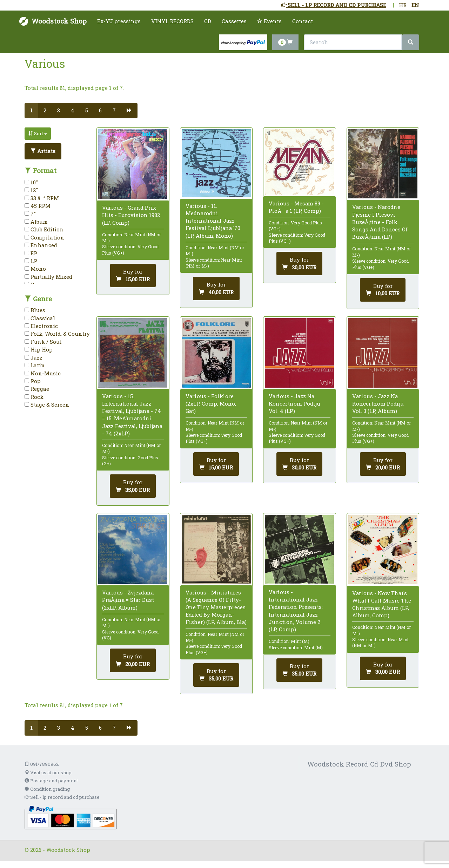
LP (31, 261)
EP (31, 253)
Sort (38, 133)
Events (269, 21)
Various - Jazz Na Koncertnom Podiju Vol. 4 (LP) (294, 403)
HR (403, 5)
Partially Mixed (48, 277)
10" (31, 182)
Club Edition (44, 229)
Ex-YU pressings (119, 21)
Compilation (44, 237)
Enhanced (41, 245)
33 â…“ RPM (42, 198)
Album (36, 222)
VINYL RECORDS (172, 21)
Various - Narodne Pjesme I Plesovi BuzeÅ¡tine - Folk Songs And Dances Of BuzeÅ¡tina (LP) (380, 222)
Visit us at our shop (48, 772)
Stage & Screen (47, 405)
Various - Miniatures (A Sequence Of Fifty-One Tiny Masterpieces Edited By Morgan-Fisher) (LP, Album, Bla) (216, 607)
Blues (35, 310)
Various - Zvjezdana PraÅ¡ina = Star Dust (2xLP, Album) (128, 600)
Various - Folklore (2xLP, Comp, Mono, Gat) (211, 403)
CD (208, 21)
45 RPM (38, 206)
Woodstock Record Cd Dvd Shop (359, 764)
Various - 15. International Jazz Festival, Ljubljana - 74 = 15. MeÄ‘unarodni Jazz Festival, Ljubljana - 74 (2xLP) (132, 415)
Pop (33, 381)
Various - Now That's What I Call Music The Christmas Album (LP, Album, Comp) (382, 604)
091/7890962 (42, 764)
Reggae (37, 389)
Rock (34, 397)
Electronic (41, 326)
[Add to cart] (133, 275)
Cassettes (234, 21)
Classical (40, 318)
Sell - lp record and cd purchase (62, 797)
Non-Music (43, 373)
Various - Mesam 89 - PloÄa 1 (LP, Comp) (296, 207)
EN (415, 5)
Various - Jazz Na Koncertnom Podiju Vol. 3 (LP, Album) (378, 403)
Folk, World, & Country (57, 334)
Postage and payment (51, 781)
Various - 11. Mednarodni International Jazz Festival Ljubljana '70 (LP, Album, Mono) (213, 221)
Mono (35, 269)
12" (31, 190)
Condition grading (47, 789)
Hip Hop (39, 349)
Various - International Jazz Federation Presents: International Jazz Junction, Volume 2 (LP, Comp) (296, 611)
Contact (303, 21)
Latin (35, 365)
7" (30, 213)
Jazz (33, 357)
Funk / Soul (43, 342)
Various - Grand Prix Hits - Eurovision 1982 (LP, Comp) (131, 215)
